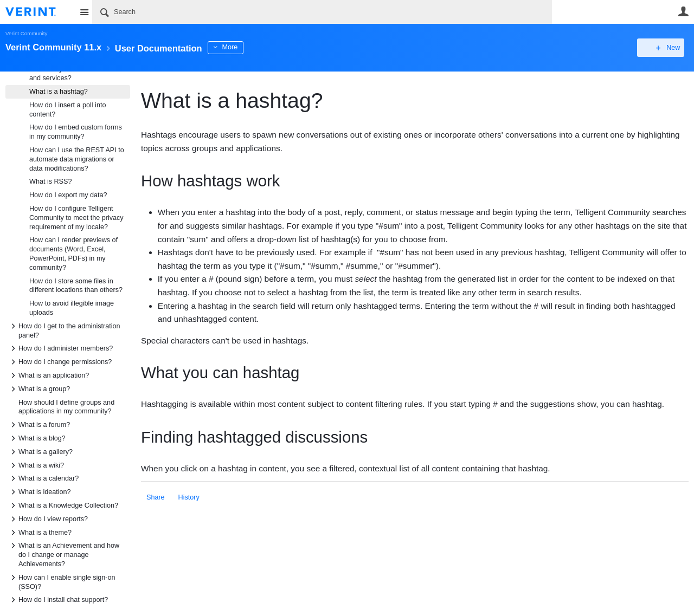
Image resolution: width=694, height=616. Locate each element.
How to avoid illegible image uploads (72, 308)
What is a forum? (39, 425)
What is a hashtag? (59, 92)
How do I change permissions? (60, 362)
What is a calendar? (43, 478)
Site (84, 12)
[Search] (322, 12)
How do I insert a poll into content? (68, 110)
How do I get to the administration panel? (64, 330)
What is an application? (48, 375)
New (664, 48)
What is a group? (39, 389)
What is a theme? (40, 533)
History (189, 497)
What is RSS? (50, 181)
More (250, 47)
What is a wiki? (36, 465)
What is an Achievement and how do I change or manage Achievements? (63, 554)
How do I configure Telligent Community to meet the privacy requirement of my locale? (76, 218)
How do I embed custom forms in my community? (76, 132)
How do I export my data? (68, 195)
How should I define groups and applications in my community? (66, 407)
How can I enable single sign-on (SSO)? (62, 581)
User (683, 11)
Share (156, 497)
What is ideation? (39, 492)
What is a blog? (37, 438)
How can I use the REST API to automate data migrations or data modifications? (77, 159)
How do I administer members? (60, 348)
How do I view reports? (48, 519)
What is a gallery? (40, 452)
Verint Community (26, 33)
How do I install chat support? (58, 600)
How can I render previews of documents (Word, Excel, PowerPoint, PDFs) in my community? (73, 254)
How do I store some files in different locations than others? (76, 286)
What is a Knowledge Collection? (63, 505)
